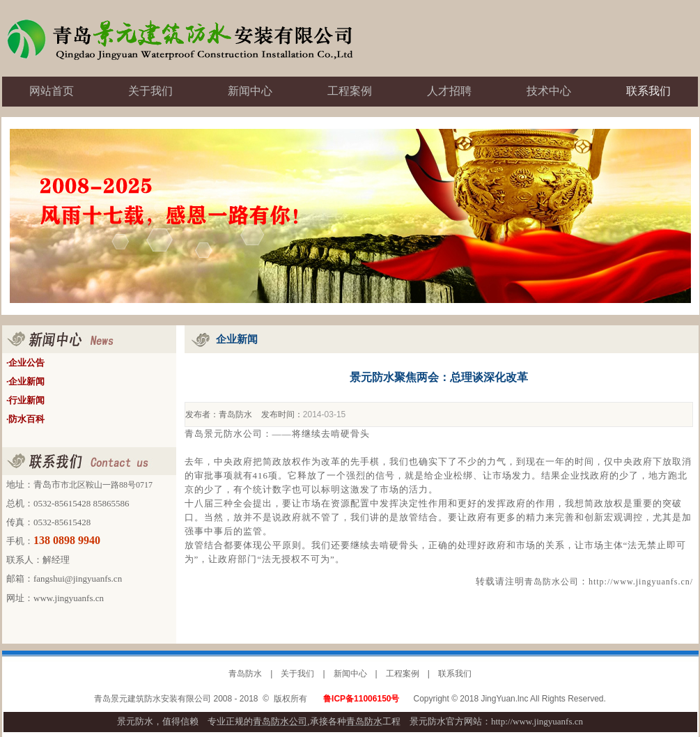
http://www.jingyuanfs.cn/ (641, 582)
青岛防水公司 (552, 582)
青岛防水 (235, 414)
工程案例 (403, 674)
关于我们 (297, 674)
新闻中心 (350, 674)
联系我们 (455, 674)
